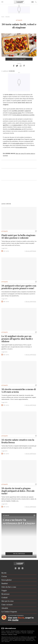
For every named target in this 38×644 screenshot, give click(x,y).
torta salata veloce (18, 143)
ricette (6, 251)
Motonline (4, 633)
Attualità (7, 17)
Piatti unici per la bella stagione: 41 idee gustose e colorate (19, 237)
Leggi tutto (4, 248)
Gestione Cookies (30, 640)
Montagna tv (18, 633)
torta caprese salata (15, 113)
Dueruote (8, 631)
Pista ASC (24, 633)
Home (3, 17)
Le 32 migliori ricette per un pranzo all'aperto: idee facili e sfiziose (17, 339)
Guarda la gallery (19, 59)
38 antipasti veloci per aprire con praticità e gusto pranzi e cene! (19, 287)
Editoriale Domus (11, 633)
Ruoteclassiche (31, 631)
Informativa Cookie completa (19, 640)
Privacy (10, 640)
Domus (3, 631)
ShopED (15, 635)
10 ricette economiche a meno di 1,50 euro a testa (19, 391)
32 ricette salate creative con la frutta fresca (18, 441)
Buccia (21, 618)
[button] (14, 66)
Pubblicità (10, 635)
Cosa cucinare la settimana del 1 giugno (19, 522)
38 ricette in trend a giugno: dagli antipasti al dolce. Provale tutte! (18, 491)
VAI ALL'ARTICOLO (31, 251)
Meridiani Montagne (15, 631)
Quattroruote (23, 631)
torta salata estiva (21, 147)
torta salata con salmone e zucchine (24, 115)
